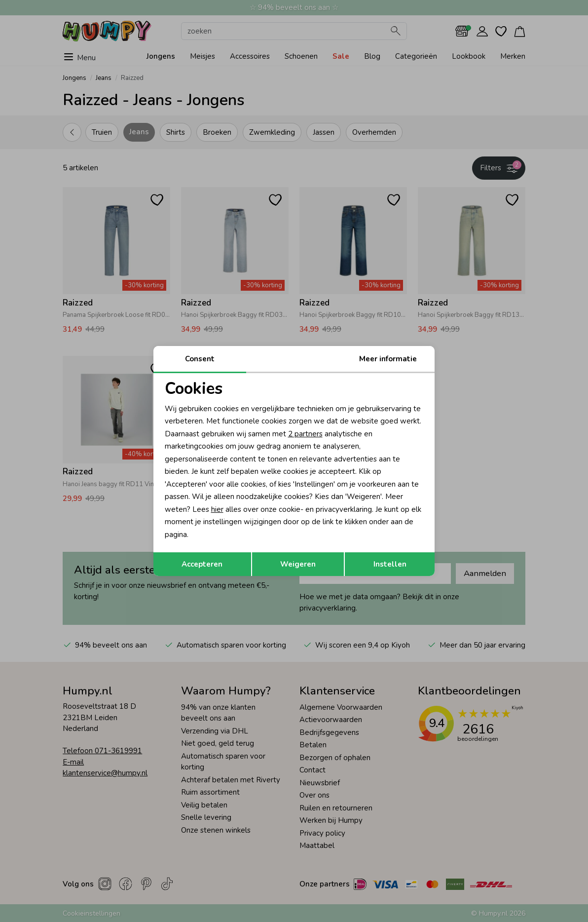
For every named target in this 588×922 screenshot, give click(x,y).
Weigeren (298, 564)
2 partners (305, 434)
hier (217, 509)
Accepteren (202, 564)
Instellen (390, 564)
